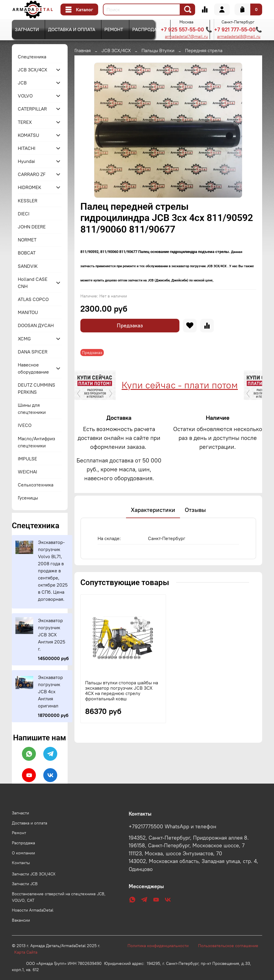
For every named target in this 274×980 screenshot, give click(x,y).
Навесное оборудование (33, 368)
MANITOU (28, 312)
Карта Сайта (26, 952)
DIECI (24, 214)
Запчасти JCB (25, 884)
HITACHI (27, 148)
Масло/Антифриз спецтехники (36, 442)
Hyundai (26, 161)
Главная (83, 50)
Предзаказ (130, 325)
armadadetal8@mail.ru (239, 36)
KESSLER (28, 201)
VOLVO (25, 96)
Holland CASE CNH (33, 283)
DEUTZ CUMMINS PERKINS (36, 388)
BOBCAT (27, 253)
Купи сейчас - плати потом (100, 385)
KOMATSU (28, 135)
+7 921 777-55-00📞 (238, 29)
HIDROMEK (30, 187)
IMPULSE (27, 459)
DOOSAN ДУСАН (36, 325)
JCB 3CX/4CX (116, 50)
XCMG (24, 339)
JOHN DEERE (32, 227)
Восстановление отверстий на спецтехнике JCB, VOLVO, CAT (59, 897)
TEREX (25, 122)
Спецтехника (32, 57)
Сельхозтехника (36, 485)
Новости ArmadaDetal (33, 910)
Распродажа (148, 29)
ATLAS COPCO (33, 299)
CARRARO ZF (32, 174)
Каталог (79, 9)
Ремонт (114, 29)
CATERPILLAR (32, 109)
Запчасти (27, 29)
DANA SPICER (33, 352)
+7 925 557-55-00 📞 (186, 29)
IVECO (25, 425)
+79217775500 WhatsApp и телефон (172, 827)
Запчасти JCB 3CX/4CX (34, 874)
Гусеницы (28, 498)
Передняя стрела (204, 50)
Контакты (21, 863)
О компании (23, 853)
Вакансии (21, 920)
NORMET (27, 240)
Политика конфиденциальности (161, 946)
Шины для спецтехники (32, 409)
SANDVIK (28, 266)
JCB (22, 83)
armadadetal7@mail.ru (186, 36)
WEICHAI (27, 472)
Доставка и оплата (72, 29)
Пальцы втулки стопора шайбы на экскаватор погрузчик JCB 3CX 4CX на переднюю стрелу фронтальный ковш (122, 718)
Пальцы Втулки (158, 50)
